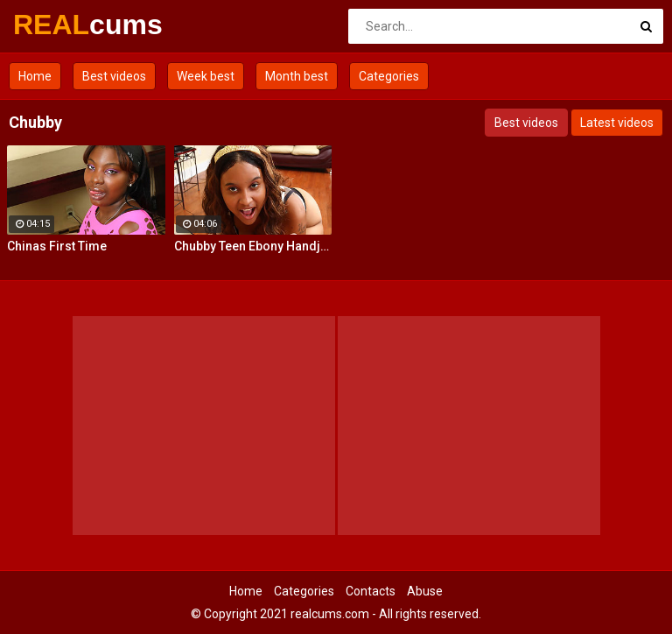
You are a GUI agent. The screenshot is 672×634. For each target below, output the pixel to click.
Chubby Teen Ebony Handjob (253, 246)
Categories (389, 76)
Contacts (371, 591)
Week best (206, 76)
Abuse (425, 591)
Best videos (114, 76)
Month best (297, 76)
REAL (59, 25)
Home (35, 76)
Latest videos (617, 123)
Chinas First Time (57, 246)
